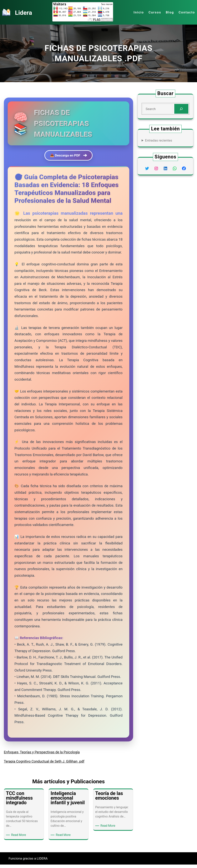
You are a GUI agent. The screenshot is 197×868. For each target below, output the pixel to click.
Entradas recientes (159, 140)
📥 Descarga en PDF (68, 157)
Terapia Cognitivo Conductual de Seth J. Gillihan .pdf (44, 765)
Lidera (25, 12)
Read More (19, 838)
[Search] (181, 109)
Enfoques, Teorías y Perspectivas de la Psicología (42, 756)
